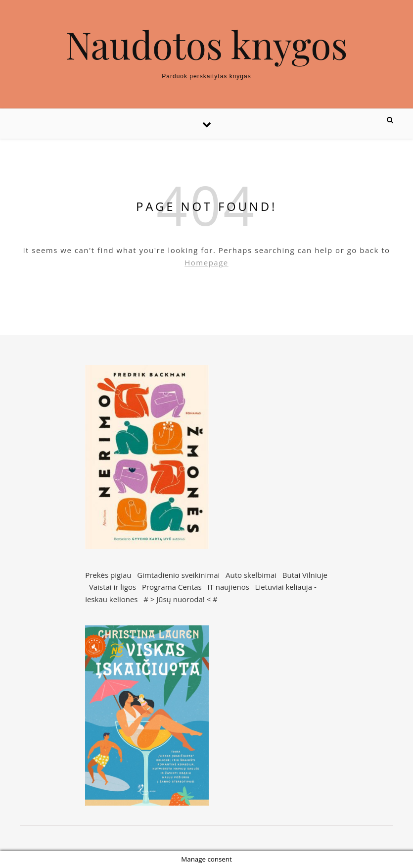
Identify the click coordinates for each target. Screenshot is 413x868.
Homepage (206, 262)
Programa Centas (172, 587)
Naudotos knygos (206, 44)
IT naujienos (228, 587)
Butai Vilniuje (305, 575)
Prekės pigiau (108, 575)
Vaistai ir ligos (113, 587)
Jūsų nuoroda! (181, 599)
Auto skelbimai (251, 575)
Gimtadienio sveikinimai (178, 575)
